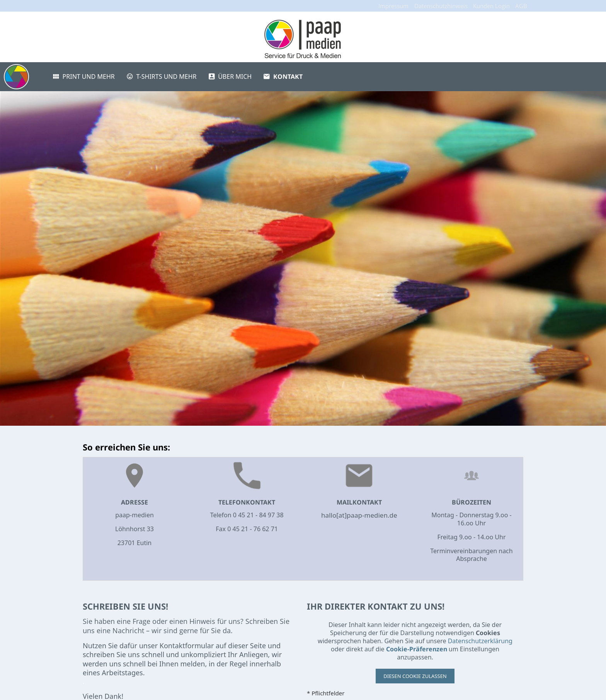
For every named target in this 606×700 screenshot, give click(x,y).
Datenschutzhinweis (441, 6)
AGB (521, 6)
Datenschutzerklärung (480, 641)
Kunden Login (491, 6)
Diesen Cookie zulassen (415, 676)
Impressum (393, 6)
